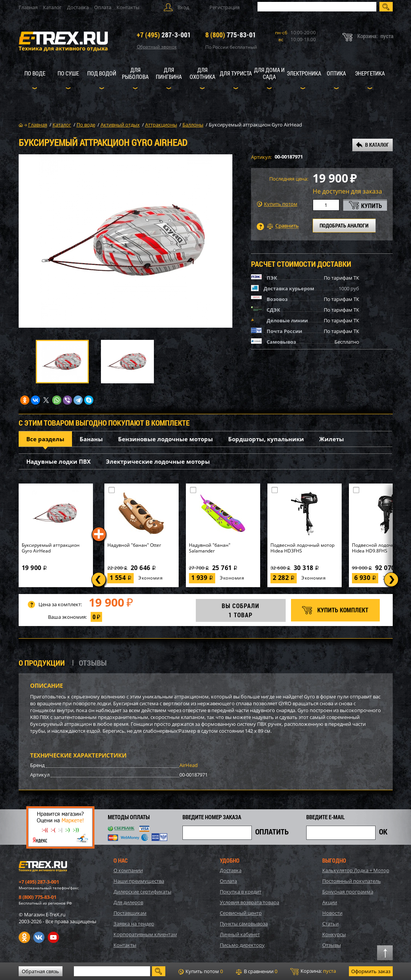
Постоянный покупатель (352, 881)
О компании (128, 870)
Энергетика (370, 73)
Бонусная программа (348, 892)
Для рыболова (135, 73)
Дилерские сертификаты (142, 892)
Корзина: (313, 971)
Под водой (102, 73)
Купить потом (277, 204)
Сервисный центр (241, 913)
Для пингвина (169, 73)
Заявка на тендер (134, 924)
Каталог (52, 7)
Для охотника (202, 73)
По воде (35, 73)
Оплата (103, 7)
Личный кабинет (240, 934)
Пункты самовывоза (244, 924)
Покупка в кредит (241, 892)
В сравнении (257, 971)
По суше (68, 73)
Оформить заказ (371, 971)
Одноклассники (24, 937)
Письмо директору (242, 945)
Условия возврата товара (249, 902)
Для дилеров (128, 902)
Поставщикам (130, 913)
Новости (332, 913)
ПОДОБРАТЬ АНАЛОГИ (344, 225)
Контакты (128, 7)
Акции (330, 902)
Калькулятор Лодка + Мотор (356, 870)
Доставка (78, 7)
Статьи (330, 924)
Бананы (91, 439)
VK (39, 937)
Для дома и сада (269, 73)
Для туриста (236, 73)
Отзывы (332, 945)
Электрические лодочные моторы (158, 461)
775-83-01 (231, 35)
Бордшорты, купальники (266, 439)
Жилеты (332, 439)
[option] (126, 241)
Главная (28, 7)
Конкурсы (334, 934)
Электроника (304, 73)
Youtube (53, 937)
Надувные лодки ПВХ (58, 461)
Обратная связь (40, 971)
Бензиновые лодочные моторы (166, 439)
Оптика (336, 73)
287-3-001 (164, 35)
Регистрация (225, 7)
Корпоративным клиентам (145, 934)
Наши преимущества (139, 881)
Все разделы (45, 439)
